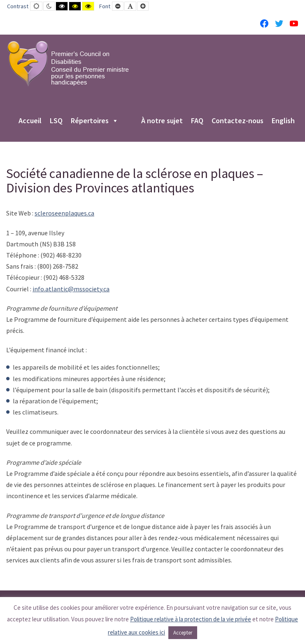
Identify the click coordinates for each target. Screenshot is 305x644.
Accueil (30, 121)
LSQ (56, 121)
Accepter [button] (183, 633)
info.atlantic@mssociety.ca (71, 289)
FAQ (197, 121)
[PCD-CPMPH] (68, 63)
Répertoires (95, 121)
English (283, 121)
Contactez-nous (237, 121)
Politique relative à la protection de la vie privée (191, 619)
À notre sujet (162, 121)
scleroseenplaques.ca (64, 213)
